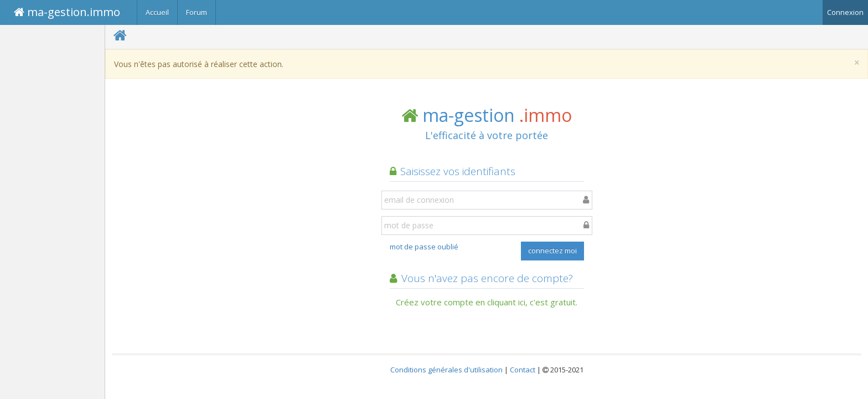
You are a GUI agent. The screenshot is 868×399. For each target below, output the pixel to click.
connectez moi (552, 250)
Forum (197, 12)
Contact (523, 370)
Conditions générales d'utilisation (446, 370)
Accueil (157, 12)
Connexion (845, 12)
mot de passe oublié (424, 247)
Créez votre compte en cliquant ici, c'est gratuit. (487, 302)
